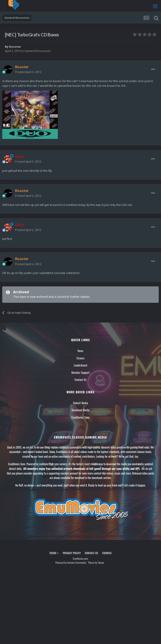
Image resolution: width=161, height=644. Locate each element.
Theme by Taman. (96, 562)
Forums (80, 358)
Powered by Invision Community (71, 562)
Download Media (80, 410)
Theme (54, 553)
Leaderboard (81, 365)
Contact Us (80, 380)
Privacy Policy (72, 553)
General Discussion (38, 51)
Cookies (107, 553)
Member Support (80, 372)
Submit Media (80, 403)
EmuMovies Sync (80, 417)
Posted (28, 72)
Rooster (15, 47)
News (80, 351)
